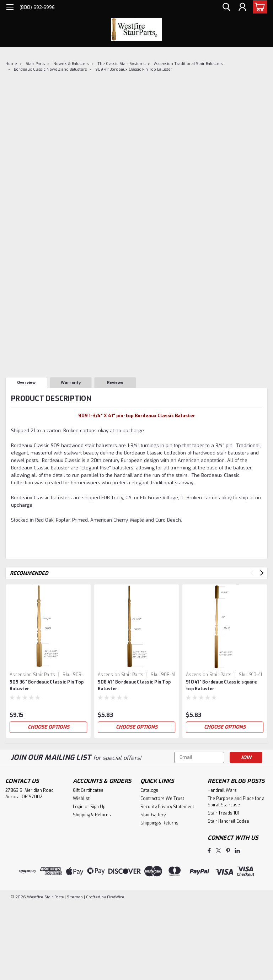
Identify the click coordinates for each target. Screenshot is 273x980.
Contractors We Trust (162, 799)
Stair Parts (35, 64)
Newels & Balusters (71, 64)
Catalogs (149, 790)
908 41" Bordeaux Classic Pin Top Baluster (134, 685)
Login (78, 807)
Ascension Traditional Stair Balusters (188, 64)
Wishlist (81, 799)
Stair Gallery (153, 815)
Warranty (71, 383)
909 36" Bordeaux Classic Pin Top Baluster (47, 685)
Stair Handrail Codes (228, 821)
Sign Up (98, 807)
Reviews (115, 383)
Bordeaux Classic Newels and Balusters (50, 69)
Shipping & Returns (92, 815)
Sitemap (75, 897)
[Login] (242, 7)
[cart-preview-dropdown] (259, 7)
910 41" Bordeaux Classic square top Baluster (221, 685)
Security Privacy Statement (167, 807)
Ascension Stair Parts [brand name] (32, 675)
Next (262, 573)
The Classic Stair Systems (121, 64)
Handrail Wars (222, 790)
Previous (252, 573)
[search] (226, 7)
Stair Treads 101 (223, 813)
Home (11, 64)
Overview (26, 383)
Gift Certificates (88, 790)
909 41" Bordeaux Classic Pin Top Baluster (134, 69)
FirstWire (115, 897)
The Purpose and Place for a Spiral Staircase (236, 802)
